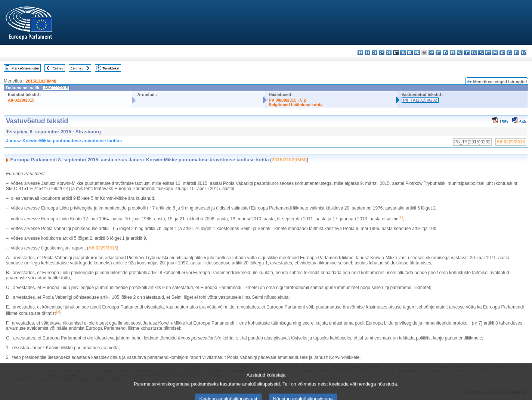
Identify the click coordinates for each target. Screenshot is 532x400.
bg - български (360, 52)
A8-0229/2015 (21, 100)
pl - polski (481, 52)
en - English (410, 52)
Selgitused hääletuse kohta (296, 105)
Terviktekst (111, 68)
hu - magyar (460, 52)
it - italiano (438, 52)
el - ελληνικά (403, 52)
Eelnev (58, 68)
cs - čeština (375, 52)
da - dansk (382, 52)
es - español (367, 52)
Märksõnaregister (25, 68)
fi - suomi (516, 52)
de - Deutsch (389, 52)
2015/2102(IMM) (41, 81)
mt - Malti (467, 52)
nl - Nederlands (474, 52)
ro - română (495, 52)
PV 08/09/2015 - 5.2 (287, 100)
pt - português (488, 52)
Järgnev (77, 68)
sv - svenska (524, 52)
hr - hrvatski (431, 52)
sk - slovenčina (502, 52)
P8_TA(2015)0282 (420, 100)
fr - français (417, 52)
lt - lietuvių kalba (453, 52)
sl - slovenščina (509, 52)
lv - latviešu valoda (446, 52)
